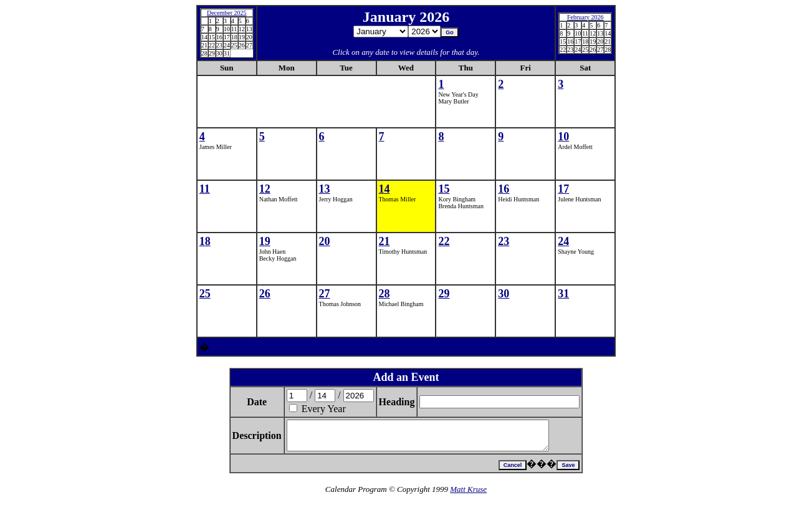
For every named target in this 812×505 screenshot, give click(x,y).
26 (265, 294)
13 (325, 189)
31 (563, 294)
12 (265, 189)
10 (563, 137)
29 (444, 294)
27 (325, 294)
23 (504, 241)
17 (563, 189)
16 (504, 189)
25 (205, 294)
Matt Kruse (468, 495)
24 (563, 241)
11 (205, 189)
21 (385, 241)
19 (265, 241)
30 (504, 294)
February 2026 (585, 17)
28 (385, 294)
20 (325, 241)
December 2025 (227, 13)
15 (444, 189)
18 (205, 241)
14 (385, 189)
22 (444, 241)
